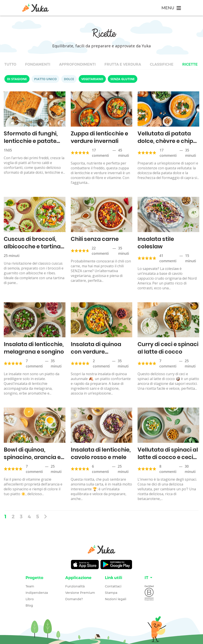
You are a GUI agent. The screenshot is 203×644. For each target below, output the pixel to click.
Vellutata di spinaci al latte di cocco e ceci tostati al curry (168, 457)
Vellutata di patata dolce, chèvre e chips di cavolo (167, 141)
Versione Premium (80, 593)
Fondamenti (38, 64)
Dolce (69, 79)
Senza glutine (123, 79)
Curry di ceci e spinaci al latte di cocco (168, 348)
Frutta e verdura (123, 64)
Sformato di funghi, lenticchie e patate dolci (31, 141)
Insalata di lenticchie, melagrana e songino (34, 348)
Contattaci (113, 586)
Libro (30, 599)
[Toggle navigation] (171, 8)
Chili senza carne (95, 239)
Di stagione (17, 79)
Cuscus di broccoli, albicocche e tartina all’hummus (32, 246)
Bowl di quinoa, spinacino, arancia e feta (32, 457)
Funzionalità (75, 586)
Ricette (190, 64)
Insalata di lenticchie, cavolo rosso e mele (101, 453)
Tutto (10, 64)
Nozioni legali (116, 599)
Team (30, 586)
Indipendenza (37, 593)
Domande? (74, 599)
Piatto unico (45, 79)
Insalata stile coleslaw (156, 243)
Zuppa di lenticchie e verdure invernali (99, 137)
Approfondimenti (77, 64)
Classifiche (162, 64)
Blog (29, 605)
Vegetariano (92, 79)
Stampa (111, 593)
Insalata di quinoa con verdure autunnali (96, 352)
